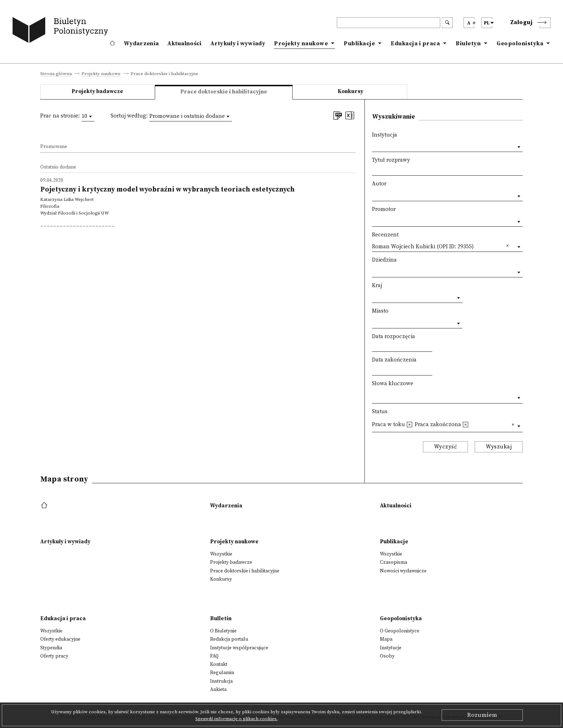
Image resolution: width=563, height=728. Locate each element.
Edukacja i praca (415, 43)
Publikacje (359, 43)
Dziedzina (384, 260)
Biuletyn (468, 43)
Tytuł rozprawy (391, 160)
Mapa (386, 639)
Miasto (380, 311)
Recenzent (385, 235)
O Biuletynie (223, 631)
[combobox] (88, 116)
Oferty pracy (54, 656)
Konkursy (350, 91)
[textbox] (374, 396)
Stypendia (51, 648)
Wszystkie (221, 554)
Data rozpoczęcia (394, 337)
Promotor (384, 209)
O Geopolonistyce (400, 631)
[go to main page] (62, 31)
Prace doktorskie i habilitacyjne (245, 571)
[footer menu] (45, 506)
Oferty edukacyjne (60, 639)
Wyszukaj (499, 447)
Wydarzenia (141, 43)
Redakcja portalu (229, 639)
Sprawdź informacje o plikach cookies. (236, 719)
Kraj (377, 285)
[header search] (388, 23)
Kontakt (219, 664)
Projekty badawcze (97, 91)
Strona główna (56, 74)
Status (380, 412)
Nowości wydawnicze (403, 571)
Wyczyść (446, 447)
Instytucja (385, 135)
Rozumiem (482, 715)
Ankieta (218, 690)
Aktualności (184, 43)
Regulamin (222, 673)
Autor (379, 184)
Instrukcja (221, 681)
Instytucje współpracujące (239, 648)
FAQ (214, 656)
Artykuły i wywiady (238, 43)
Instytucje (391, 648)
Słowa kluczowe (393, 384)
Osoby (387, 656)
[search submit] (447, 23)
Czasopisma (394, 562)
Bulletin (221, 619)
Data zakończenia (394, 360)
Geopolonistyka (520, 43)
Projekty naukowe (301, 43)
